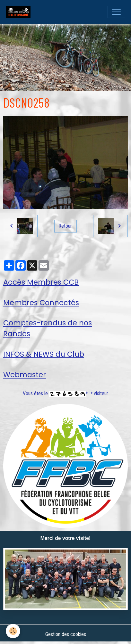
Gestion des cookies (66, 634)
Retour (65, 226)
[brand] (20, 12)
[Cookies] (13, 631)
